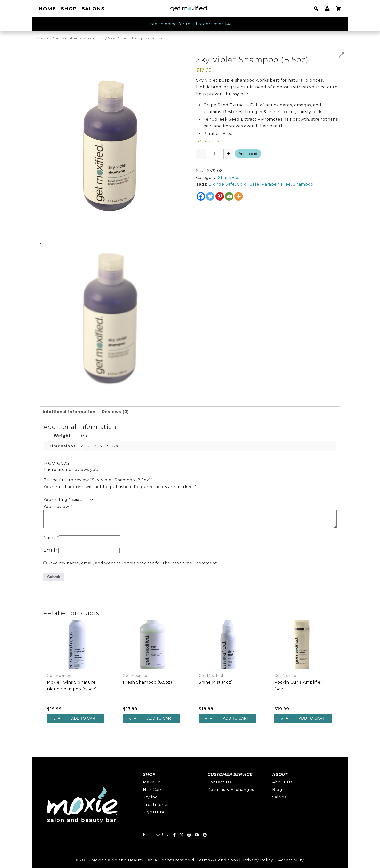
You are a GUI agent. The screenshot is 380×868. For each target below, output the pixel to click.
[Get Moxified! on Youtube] (197, 835)
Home (47, 9)
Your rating (57, 500)
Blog (277, 790)
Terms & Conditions (217, 860)
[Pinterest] (220, 196)
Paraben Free (276, 184)
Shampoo (303, 184)
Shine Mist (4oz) (216, 682)
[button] (316, 9)
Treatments (156, 805)
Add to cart (248, 154)
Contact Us (219, 782)
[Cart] (338, 9)
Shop (69, 9)
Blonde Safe (222, 184)
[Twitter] (210, 196)
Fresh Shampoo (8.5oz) (148, 682)
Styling (150, 797)
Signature (154, 812)
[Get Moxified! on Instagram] (189, 835)
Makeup (152, 782)
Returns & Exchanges (231, 790)
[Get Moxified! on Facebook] (175, 835)
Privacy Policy (258, 860)
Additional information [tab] (69, 412)
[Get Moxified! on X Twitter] (182, 835)
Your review (58, 506)
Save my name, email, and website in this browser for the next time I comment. (133, 563)
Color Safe (248, 184)
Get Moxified (66, 38)
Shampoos (93, 38)
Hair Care (153, 790)
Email (51, 550)
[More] (239, 196)
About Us (282, 782)
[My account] (327, 9)
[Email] (229, 196)
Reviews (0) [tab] (115, 412)
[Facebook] (201, 196)
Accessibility (291, 860)
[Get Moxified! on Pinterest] (205, 835)
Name (51, 537)
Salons (93, 9)
